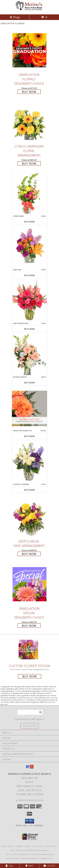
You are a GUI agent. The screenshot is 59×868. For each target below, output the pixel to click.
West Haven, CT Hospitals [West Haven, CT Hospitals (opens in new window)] (44, 846)
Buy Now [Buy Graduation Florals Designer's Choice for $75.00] (29, 92)
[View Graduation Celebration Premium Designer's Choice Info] (29, 408)
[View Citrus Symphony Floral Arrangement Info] (29, 122)
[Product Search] (30, 712)
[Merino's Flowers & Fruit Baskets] (29, 11)
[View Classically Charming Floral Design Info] (29, 462)
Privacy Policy (13, 859)
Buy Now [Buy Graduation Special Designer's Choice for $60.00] (29, 626)
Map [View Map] (29, 866)
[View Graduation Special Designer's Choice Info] (29, 584)
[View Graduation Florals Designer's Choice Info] (29, 50)
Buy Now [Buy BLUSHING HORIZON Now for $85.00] (29, 383)
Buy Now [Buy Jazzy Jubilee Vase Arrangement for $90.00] (29, 554)
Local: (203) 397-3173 (29, 790)
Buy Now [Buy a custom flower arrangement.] (30, 676)
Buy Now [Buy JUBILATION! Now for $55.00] (29, 275)
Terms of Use (47, 859)
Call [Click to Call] (10, 866)
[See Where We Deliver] (29, 726)
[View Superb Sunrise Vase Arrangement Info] (29, 194)
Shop (15, 17)
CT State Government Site (42, 854)
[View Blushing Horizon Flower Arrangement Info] (29, 355)
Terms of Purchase (30, 859)
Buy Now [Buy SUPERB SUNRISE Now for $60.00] (29, 222)
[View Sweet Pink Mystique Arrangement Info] (29, 301)
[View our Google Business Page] (27, 768)
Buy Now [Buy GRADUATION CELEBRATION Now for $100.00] (29, 436)
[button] (30, 821)
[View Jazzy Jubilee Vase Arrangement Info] (29, 517)
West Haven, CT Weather (17, 854)
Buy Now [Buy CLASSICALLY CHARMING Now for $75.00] (29, 490)
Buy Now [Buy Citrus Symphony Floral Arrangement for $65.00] (29, 163)
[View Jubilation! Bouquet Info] (29, 247)
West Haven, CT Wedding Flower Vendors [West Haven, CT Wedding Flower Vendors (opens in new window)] (29, 850)
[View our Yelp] (32, 768)
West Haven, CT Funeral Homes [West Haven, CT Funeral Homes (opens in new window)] (16, 846)
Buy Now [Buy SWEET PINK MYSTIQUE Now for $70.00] (29, 329)
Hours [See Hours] (49, 866)
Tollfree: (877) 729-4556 (30, 794)
